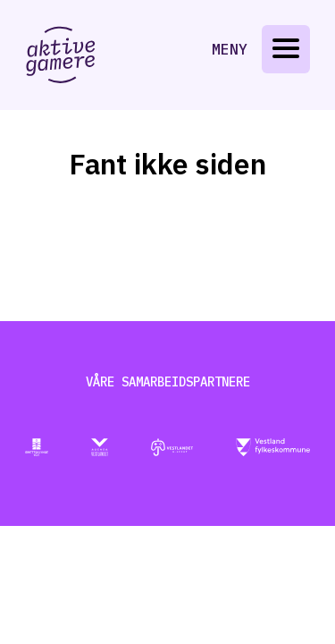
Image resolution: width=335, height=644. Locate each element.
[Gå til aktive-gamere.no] (61, 55)
